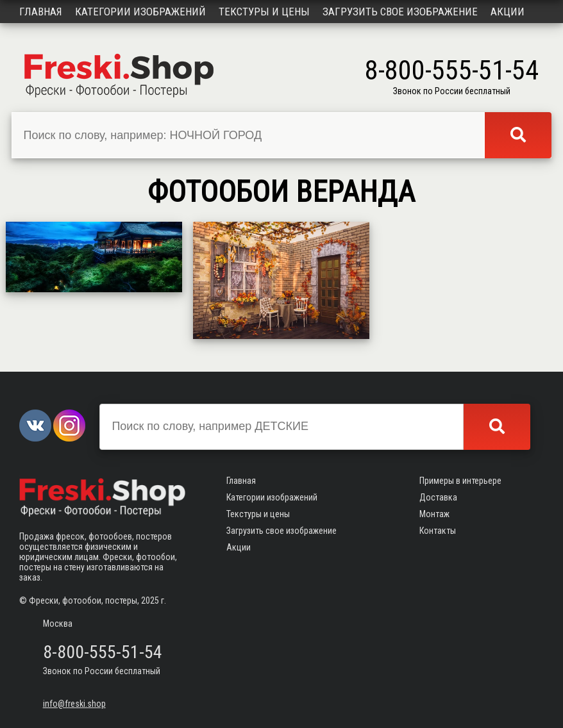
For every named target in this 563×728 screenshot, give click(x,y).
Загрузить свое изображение (400, 12)
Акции (508, 12)
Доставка (438, 497)
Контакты (438, 531)
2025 (150, 600)
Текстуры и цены (264, 12)
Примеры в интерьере (460, 481)
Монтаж (434, 514)
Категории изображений (140, 12)
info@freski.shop (74, 704)
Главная (41, 12)
